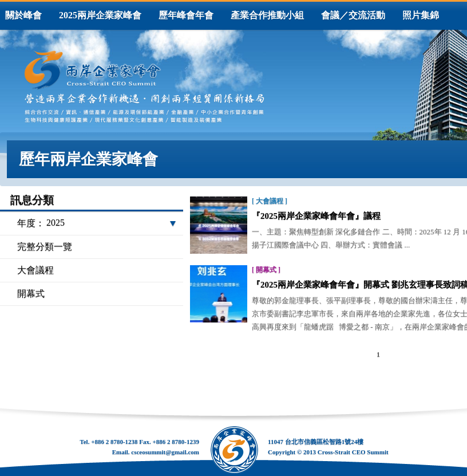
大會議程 (35, 270)
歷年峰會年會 (186, 15)
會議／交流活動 (353, 15)
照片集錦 (421, 15)
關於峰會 (23, 15)
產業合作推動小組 (267, 15)
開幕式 (31, 294)
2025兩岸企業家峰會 (100, 15)
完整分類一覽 (45, 247)
